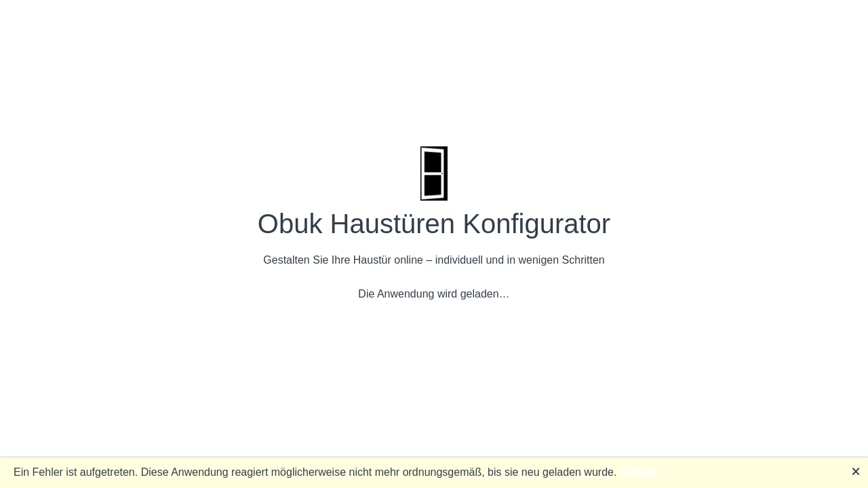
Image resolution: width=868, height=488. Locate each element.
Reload (638, 472)
